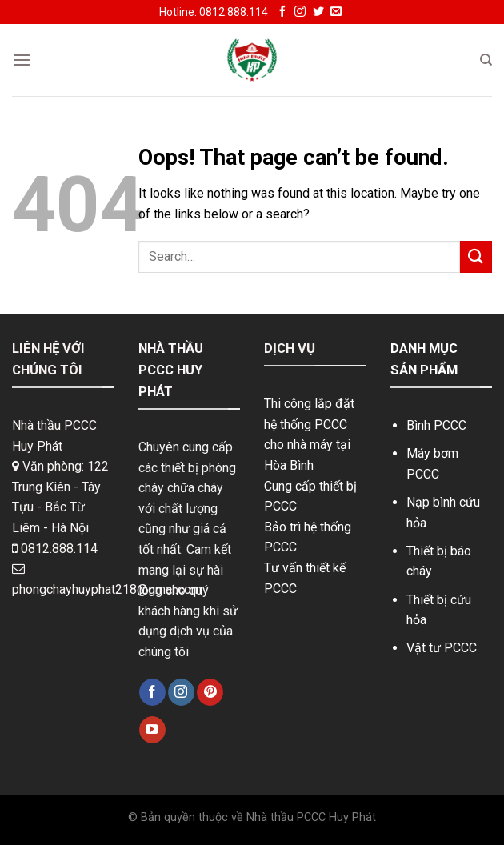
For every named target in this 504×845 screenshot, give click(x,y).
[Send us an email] (336, 12)
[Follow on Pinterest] (210, 692)
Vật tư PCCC (442, 648)
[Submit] (476, 256)
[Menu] (22, 60)
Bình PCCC (436, 425)
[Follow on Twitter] (318, 12)
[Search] (486, 60)
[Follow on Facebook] (282, 12)
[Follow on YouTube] (152, 730)
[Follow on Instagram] (300, 12)
